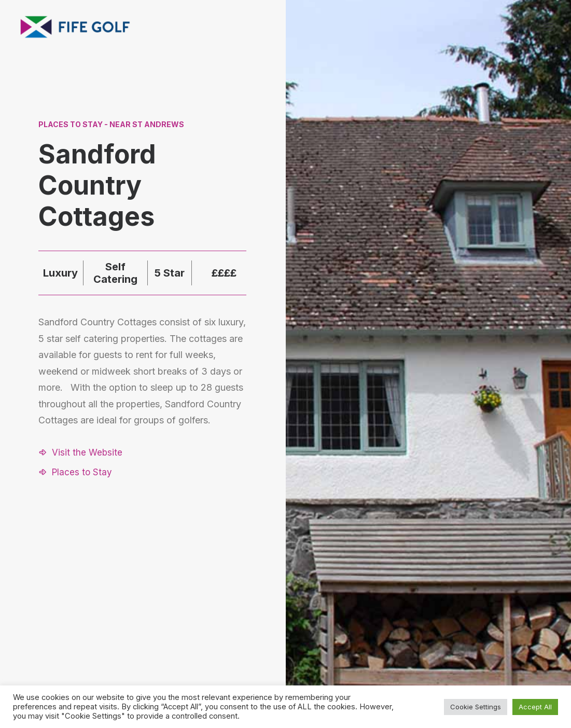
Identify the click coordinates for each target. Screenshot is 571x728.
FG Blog (456, 627)
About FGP (461, 586)
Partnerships (391, 613)
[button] (80, 452)
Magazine (459, 613)
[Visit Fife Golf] (76, 27)
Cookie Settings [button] (476, 707)
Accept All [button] (535, 707)
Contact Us (462, 600)
